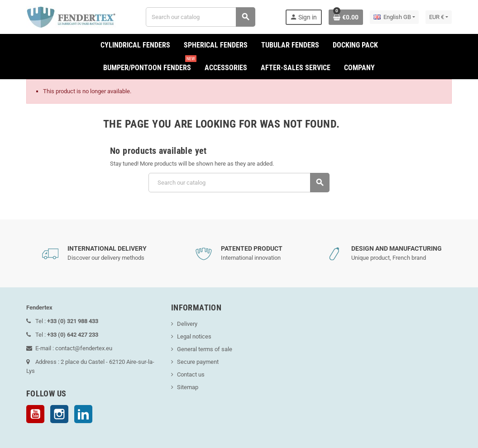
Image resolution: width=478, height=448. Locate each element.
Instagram (59, 414)
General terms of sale (205, 349)
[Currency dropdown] (439, 17)
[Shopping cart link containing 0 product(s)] (346, 17)
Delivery (187, 324)
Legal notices (194, 336)
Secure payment (198, 362)
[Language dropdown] (394, 17)
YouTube (35, 414)
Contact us (191, 374)
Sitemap (188, 387)
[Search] (201, 17)
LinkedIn (83, 414)
